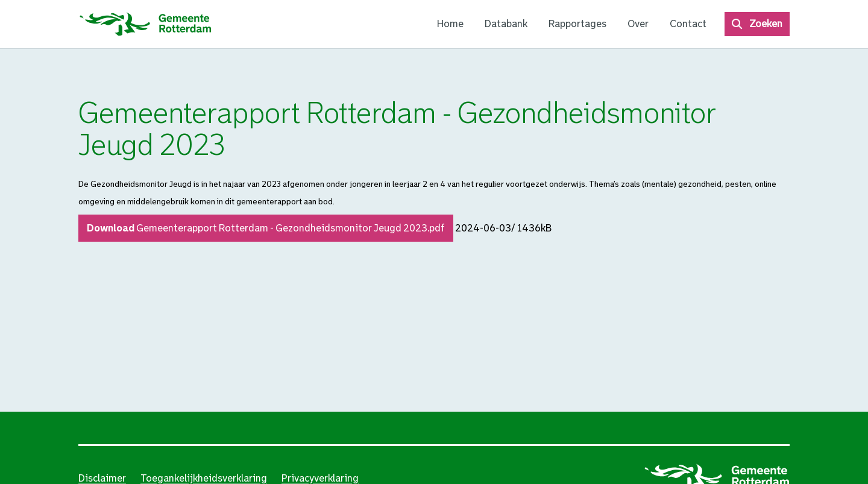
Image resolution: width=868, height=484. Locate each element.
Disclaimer (102, 478)
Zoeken (766, 24)
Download (266, 228)
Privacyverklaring (320, 478)
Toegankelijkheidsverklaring (204, 478)
